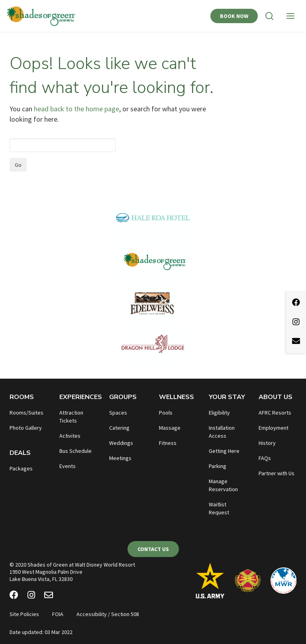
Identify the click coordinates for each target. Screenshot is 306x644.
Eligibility (219, 413)
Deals (20, 453)
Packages (21, 468)
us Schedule (77, 451)
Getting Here (224, 451)
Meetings (120, 458)
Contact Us (153, 549)
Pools (166, 413)
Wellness (177, 397)
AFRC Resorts (275, 413)
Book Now (234, 16)
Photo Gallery (26, 428)
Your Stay (227, 397)
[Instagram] (31, 596)
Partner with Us (277, 473)
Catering (119, 428)
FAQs (265, 458)
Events (68, 466)
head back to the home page (76, 109)
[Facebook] (14, 596)
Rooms (22, 397)
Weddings (121, 443)
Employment (274, 428)
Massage (170, 428)
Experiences (81, 397)
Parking (218, 466)
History (267, 443)
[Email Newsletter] (49, 596)
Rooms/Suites (26, 413)
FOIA (58, 614)
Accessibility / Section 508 (108, 614)
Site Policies (24, 614)
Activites (70, 436)
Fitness (168, 443)
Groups (123, 397)
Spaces (118, 413)
